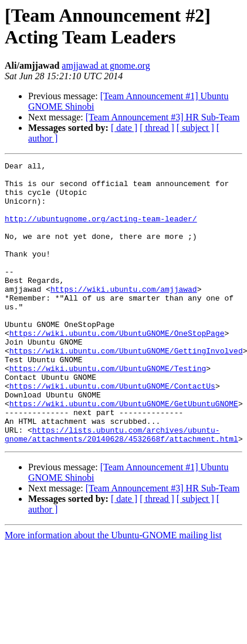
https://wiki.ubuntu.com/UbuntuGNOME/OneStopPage (117, 368)
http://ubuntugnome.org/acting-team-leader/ (101, 231)
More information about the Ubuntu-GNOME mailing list (113, 591)
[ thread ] (157, 128)
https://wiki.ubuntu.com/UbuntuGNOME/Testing (108, 410)
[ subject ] (195, 128)
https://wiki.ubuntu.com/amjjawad (124, 315)
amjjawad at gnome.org (106, 65)
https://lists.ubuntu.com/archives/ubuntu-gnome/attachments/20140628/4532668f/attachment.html (121, 490)
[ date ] (124, 128)
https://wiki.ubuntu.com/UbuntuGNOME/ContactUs (112, 431)
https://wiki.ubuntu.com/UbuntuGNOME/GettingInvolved (126, 389)
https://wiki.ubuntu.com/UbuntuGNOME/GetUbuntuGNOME (124, 453)
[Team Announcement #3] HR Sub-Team (163, 117)
